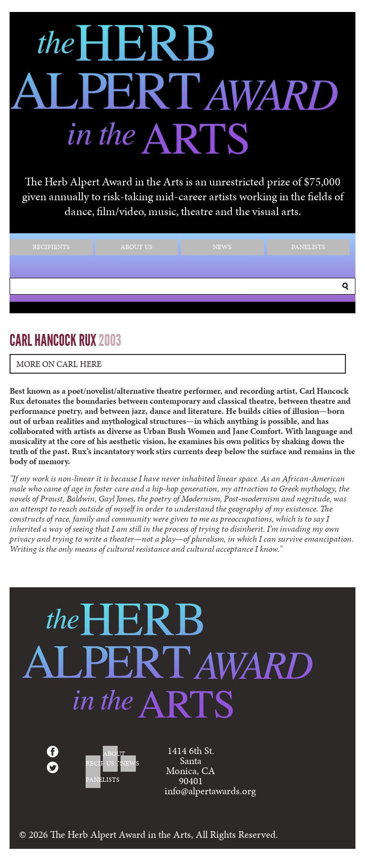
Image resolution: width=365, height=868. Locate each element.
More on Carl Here (59, 364)
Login (339, 863)
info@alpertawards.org (210, 791)
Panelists (308, 247)
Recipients (51, 247)
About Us (137, 247)
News (222, 247)
